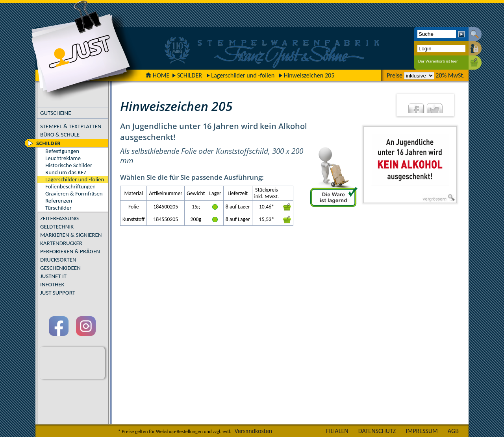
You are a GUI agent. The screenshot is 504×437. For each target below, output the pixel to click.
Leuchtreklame (63, 158)
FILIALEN (337, 431)
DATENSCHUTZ (377, 431)
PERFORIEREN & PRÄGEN (70, 251)
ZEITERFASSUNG (59, 218)
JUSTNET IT (53, 276)
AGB (453, 431)
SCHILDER (190, 75)
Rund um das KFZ (66, 172)
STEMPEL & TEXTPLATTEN (71, 126)
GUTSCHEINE (56, 113)
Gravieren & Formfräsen (74, 194)
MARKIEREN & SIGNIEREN (71, 235)
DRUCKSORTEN (58, 260)
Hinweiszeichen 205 (309, 75)
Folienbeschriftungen (70, 186)
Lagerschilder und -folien (243, 75)
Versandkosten (253, 431)
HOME (157, 75)
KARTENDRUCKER (61, 243)
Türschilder (58, 208)
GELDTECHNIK (57, 227)
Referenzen (59, 201)
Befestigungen (62, 151)
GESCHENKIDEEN (60, 268)
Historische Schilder (69, 165)
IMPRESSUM (422, 431)
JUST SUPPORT (58, 293)
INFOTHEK (52, 284)
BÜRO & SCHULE (60, 135)
